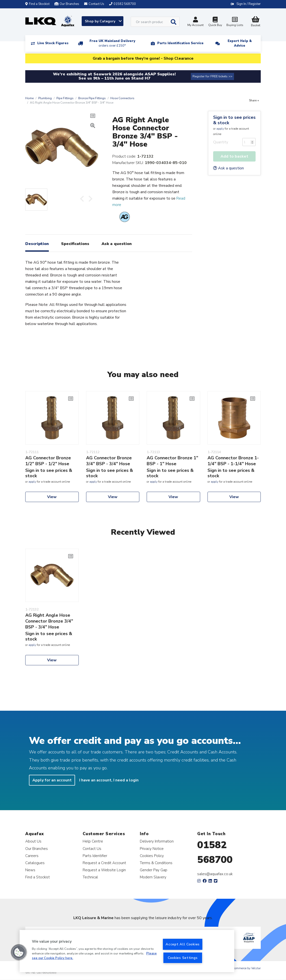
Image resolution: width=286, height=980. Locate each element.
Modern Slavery (153, 877)
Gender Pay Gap (154, 870)
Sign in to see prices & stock (234, 120)
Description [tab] (37, 244)
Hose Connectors (122, 98)
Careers (32, 856)
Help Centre (93, 841)
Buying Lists (235, 22)
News (30, 870)
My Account (195, 22)
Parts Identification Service (180, 43)
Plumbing (45, 98)
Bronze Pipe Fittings (92, 98)
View (52, 497)
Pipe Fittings (65, 98)
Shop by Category (103, 21)
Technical (90, 877)
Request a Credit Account (104, 863)
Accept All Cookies (183, 944)
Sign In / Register (249, 4)
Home (29, 98)
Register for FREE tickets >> (212, 76)
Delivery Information (157, 841)
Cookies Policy (152, 856)
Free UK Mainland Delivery (112, 43)
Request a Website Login (104, 870)
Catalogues (35, 863)
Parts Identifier (95, 856)
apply (220, 129)
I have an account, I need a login (109, 780)
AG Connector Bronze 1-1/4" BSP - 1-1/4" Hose (233, 461)
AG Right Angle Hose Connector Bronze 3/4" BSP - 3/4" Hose (49, 621)
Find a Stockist (37, 4)
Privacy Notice (152, 849)
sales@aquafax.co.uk (215, 874)
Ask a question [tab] (117, 244)
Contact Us (92, 849)
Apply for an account (52, 780)
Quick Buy (215, 22)
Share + (254, 100)
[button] (19, 952)
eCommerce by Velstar (246, 968)
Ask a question (228, 168)
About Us (33, 841)
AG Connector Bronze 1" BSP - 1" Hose (172, 461)
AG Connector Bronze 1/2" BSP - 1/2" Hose (48, 461)
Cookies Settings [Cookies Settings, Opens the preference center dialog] (183, 958)
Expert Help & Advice (240, 43)
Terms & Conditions (156, 863)
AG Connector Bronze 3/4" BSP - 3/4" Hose (109, 461)
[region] (127, 951)
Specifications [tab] (75, 244)
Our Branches (67, 4)
